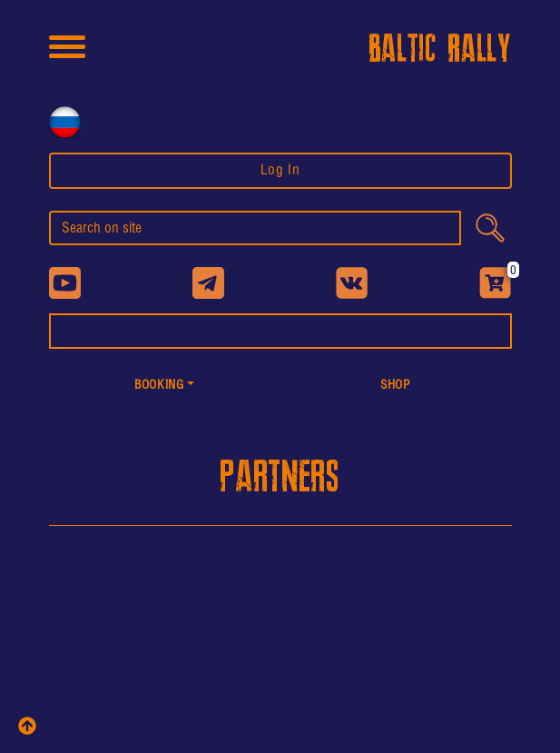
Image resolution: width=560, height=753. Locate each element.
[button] (165, 386)
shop (396, 386)
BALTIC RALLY (440, 50)
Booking (159, 386)
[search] (255, 228)
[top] (27, 726)
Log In (280, 170)
